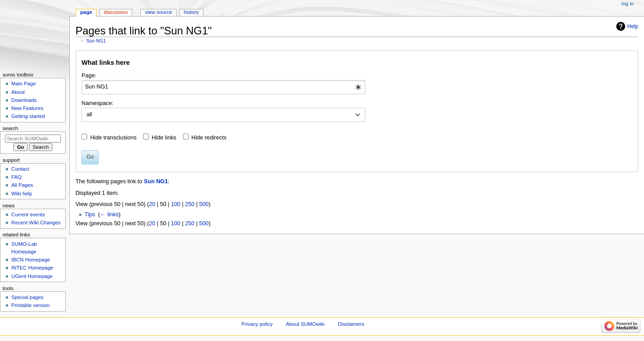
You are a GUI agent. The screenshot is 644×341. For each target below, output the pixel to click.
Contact (20, 169)
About (18, 92)
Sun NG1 (96, 41)
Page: (89, 76)
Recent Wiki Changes (36, 223)
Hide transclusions (114, 138)
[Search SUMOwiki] (33, 139)
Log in (628, 4)
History (191, 12)
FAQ (16, 177)
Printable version (30, 305)
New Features (27, 108)
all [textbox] (89, 114)
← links (110, 215)
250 (190, 204)
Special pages (27, 297)
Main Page (23, 84)
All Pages (22, 185)
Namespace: (97, 103)
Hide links (164, 138)
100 (176, 204)
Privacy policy (257, 324)
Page (86, 12)
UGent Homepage (32, 276)
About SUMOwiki (305, 324)
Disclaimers (351, 324)
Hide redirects (209, 138)
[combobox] (223, 87)
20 (152, 204)
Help (633, 26)
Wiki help (21, 194)
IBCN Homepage (31, 260)
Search (11, 128)
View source (158, 12)
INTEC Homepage (32, 268)
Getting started (28, 116)
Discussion (116, 12)
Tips (90, 215)
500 (204, 204)
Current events (28, 215)
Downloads (24, 100)
